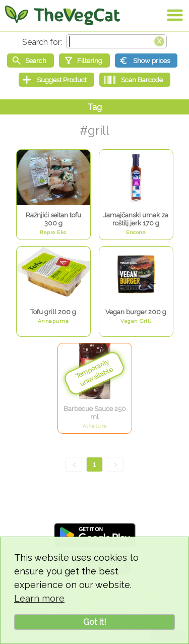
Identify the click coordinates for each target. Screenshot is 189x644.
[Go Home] (62, 15)
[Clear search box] (159, 40)
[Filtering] (84, 61)
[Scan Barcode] (135, 80)
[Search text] (116, 41)
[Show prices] (146, 61)
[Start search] (30, 61)
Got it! (94, 622)
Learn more (39, 598)
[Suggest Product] (56, 80)
